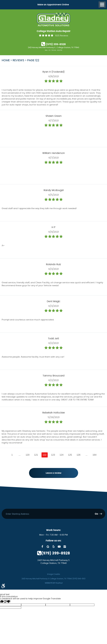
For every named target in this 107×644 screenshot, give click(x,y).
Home (6, 60)
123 (53, 455)
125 (70, 455)
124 (62, 455)
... (19, 455)
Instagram (65, 547)
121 (36, 455)
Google (48, 547)
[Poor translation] (7, 602)
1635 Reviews (62, 36)
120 (28, 455)
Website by (54, 583)
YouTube (59, 547)
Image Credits (54, 574)
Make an (53, 5)
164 (95, 455)
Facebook (42, 547)
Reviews (18, 60)
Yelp (54, 547)
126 (79, 455)
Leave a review (54, 473)
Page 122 (33, 60)
